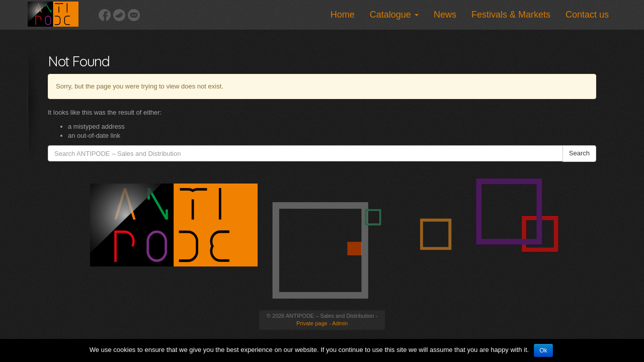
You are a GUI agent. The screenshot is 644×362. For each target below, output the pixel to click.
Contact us (587, 15)
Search (579, 153)
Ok (543, 350)
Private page (312, 323)
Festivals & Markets (511, 15)
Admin (340, 323)
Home (343, 15)
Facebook (105, 15)
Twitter (119, 15)
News (445, 15)
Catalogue (394, 15)
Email (134, 15)
